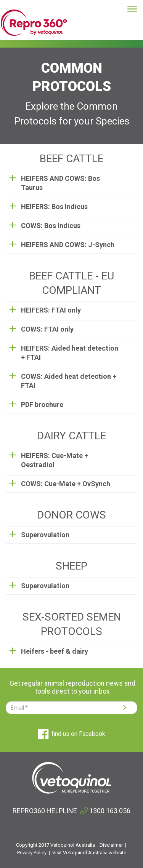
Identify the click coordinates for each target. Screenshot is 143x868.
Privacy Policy (32, 853)
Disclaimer (111, 845)
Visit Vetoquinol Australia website (89, 853)
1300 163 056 (110, 811)
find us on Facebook (72, 734)
